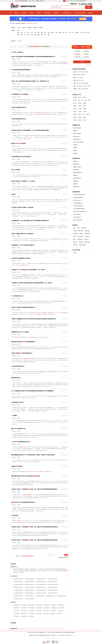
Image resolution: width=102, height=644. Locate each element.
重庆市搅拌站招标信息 (30, 599)
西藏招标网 (53, 614)
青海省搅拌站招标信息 (52, 590)
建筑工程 (80, 97)
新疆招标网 (59, 614)
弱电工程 (85, 109)
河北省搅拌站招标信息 (18, 585)
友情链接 (65, 632)
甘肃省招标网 (38, 605)
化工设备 (80, 109)
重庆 (49, 35)
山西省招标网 (16, 614)
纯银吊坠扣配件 (87, 234)
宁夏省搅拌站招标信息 (41, 590)
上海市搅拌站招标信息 (52, 593)
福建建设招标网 (76, 187)
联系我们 (38, 632)
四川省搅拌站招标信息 (18, 596)
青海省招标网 (53, 611)
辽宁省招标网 (31, 611)
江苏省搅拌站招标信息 (41, 587)
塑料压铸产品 (81, 236)
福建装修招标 (76, 181)
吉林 (63, 33)
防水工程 (85, 97)
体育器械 (75, 114)
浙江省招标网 (24, 616)
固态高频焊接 (80, 239)
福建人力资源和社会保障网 (78, 142)
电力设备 (75, 109)
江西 (70, 33)
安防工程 (75, 112)
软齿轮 (78, 228)
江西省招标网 (24, 611)
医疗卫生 (75, 103)
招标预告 (24, 13)
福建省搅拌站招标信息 (41, 579)
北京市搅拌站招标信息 (30, 579)
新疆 (38, 35)
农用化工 (85, 120)
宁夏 (81, 33)
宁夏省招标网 (46, 611)
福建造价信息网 (76, 170)
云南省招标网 (16, 616)
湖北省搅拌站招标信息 (53, 585)
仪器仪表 (80, 106)
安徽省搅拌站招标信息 (18, 579)
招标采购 (19, 28)
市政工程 (89, 100)
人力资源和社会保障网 (80, 13)
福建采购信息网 (76, 164)
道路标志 (75, 106)
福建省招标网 (31, 605)
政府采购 (90, 13)
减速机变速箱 (87, 242)
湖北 (78, 1)
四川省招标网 (38, 614)
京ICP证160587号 (61, 635)
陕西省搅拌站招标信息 (41, 593)
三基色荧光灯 (86, 239)
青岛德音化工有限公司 (77, 200)
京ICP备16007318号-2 (69, 635)
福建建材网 (75, 184)
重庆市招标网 (31, 616)
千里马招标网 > (18, 23)
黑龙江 (53, 33)
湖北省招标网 (47, 608)
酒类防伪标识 (76, 234)
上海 (25, 35)
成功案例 (42, 632)
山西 (18, 35)
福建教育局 (75, 148)
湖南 (60, 33)
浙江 (74, 1)
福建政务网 (75, 153)
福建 (25, 33)
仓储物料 (85, 103)
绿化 (82, 100)
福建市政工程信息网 (77, 134)
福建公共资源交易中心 (77, 128)
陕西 (21, 35)
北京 (69, 1)
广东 (67, 1)
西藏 (35, 35)
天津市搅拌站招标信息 (30, 596)
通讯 (84, 114)
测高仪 (74, 239)
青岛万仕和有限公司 (77, 217)
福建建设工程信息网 (77, 167)
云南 (42, 35)
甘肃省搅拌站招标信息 (52, 579)
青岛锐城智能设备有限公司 (78, 197)
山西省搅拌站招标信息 (30, 593)
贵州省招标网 (61, 605)
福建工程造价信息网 (77, 178)
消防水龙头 (75, 242)
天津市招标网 (46, 614)
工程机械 (80, 117)
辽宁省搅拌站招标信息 (18, 590)
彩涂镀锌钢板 (87, 231)
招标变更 (35, 28)
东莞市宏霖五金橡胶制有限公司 (79, 195)
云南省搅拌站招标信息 (62, 596)
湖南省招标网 (54, 608)
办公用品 (80, 112)
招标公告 (17, 13)
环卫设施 (75, 100)
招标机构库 (56, 13)
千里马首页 (30, 632)
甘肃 (28, 33)
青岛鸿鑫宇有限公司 (77, 214)
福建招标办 (75, 131)
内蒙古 (77, 33)
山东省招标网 (61, 611)
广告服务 (53, 632)
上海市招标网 (31, 614)
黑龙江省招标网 (39, 608)
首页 (10, 13)
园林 (79, 100)
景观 (85, 100)
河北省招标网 (24, 608)
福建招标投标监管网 (77, 139)
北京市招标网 (24, 605)
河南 (49, 33)
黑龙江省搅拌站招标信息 (42, 585)
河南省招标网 (31, 608)
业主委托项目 (47, 13)
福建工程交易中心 (77, 136)
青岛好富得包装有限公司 (78, 220)
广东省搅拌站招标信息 (18, 582)
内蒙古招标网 (38, 611)
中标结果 (31, 13)
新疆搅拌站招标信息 (51, 596)
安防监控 (19, 41)
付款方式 (50, 632)
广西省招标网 (53, 605)
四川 (28, 35)
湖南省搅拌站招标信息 (18, 587)
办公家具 (85, 112)
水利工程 (85, 106)
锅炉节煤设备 (84, 228)
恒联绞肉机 (81, 242)
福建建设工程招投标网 (77, 173)
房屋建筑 (75, 97)
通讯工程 (88, 114)
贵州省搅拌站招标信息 (41, 582)
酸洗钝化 (81, 234)
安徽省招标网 (16, 605)
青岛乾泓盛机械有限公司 (78, 203)
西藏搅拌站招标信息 (41, 596)
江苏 (71, 1)
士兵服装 (75, 231)
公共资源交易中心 (67, 13)
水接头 (74, 228)
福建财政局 (75, 151)
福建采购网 (75, 161)
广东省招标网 (46, 605)
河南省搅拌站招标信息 (30, 585)
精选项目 (39, 13)
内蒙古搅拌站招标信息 (30, 590)
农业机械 (75, 120)
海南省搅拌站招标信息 (52, 582)
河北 (83, 1)
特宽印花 (75, 236)
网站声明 (61, 632)
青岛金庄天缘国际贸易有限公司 (79, 209)
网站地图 (69, 632)
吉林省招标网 (62, 608)
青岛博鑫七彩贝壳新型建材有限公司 (80, 212)
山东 (76, 1)
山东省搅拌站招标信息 (18, 593)
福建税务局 (75, 145)
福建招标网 (23, 23)
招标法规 (57, 632)
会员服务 (46, 632)
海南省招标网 (16, 608)
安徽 (80, 1)
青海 (85, 33)
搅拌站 (46, 62)
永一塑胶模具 (87, 236)
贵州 (38, 33)
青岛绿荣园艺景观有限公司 (78, 206)
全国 (18, 30)
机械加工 (85, 117)
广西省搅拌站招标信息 (30, 582)
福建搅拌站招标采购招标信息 (32, 23)
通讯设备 (75, 117)
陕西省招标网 (24, 614)
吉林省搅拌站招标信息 (30, 587)
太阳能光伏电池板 (82, 245)
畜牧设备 (80, 120)
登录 (90, 65)
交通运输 (80, 103)
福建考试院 (75, 175)
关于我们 (34, 632)
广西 (35, 33)
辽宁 (73, 33)
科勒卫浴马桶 (81, 231)
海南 (42, 33)
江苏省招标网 (16, 611)
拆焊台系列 (75, 245)
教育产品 (80, 114)
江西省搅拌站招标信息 (52, 587)
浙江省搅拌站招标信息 (18, 599)
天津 (32, 35)
